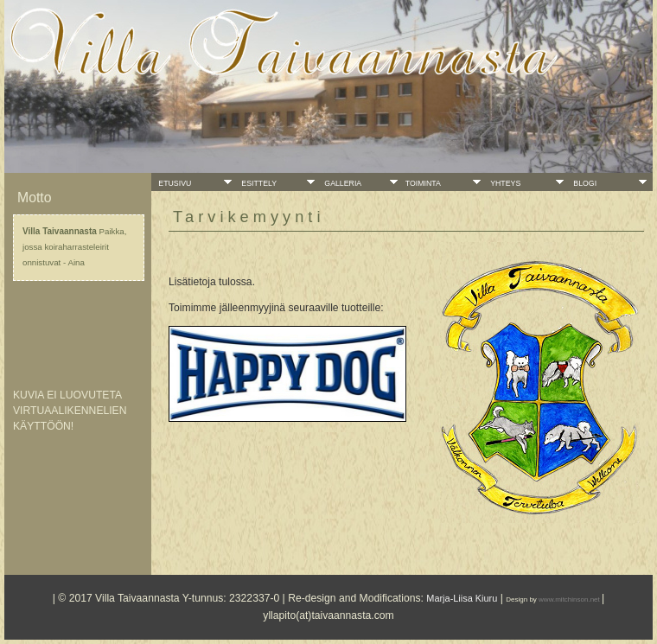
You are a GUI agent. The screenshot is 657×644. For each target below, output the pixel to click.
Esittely (258, 183)
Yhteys (504, 183)
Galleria (341, 183)
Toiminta (424, 183)
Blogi (584, 183)
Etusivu (173, 183)
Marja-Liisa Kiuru (462, 598)
